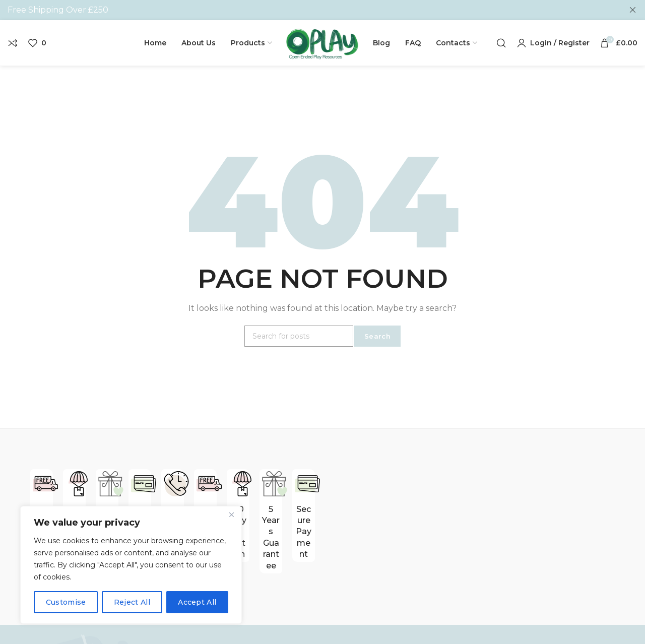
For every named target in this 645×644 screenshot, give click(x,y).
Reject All (132, 602)
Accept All (197, 602)
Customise (66, 602)
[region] (131, 565)
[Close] (231, 514)
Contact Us (298, 624)
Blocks (397, 624)
